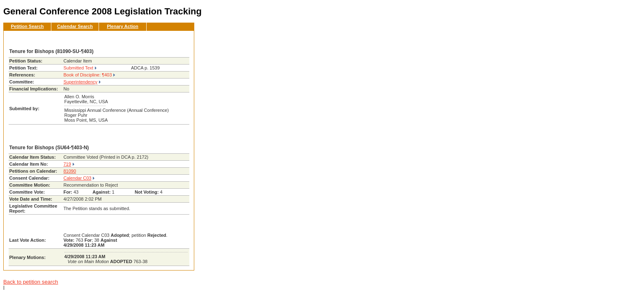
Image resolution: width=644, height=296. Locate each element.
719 (67, 164)
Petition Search (27, 26)
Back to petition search (31, 282)
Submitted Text (79, 68)
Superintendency (81, 82)
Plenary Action (123, 26)
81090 (70, 171)
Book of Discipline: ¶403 (88, 75)
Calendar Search (75, 26)
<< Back (174, 39)
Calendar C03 (78, 178)
